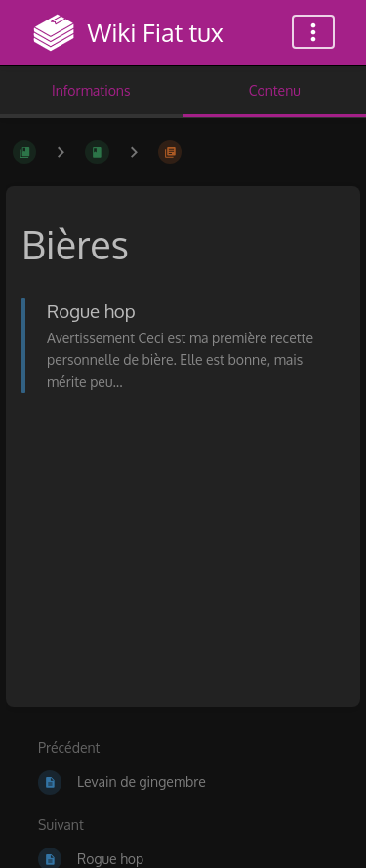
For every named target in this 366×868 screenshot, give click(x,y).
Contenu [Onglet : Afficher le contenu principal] (275, 90)
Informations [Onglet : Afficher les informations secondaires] (91, 90)
